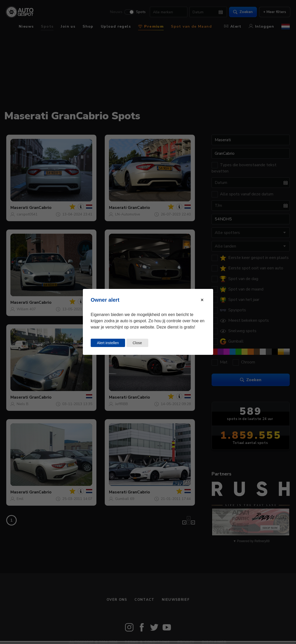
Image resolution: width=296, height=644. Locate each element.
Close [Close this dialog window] (137, 343)
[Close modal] (202, 300)
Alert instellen (108, 343)
